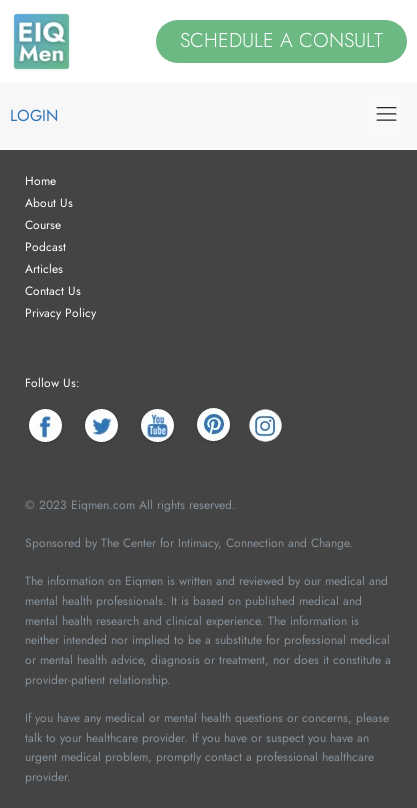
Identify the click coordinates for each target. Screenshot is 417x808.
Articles (44, 269)
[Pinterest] (213, 425)
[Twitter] (101, 425)
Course (43, 225)
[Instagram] (265, 425)
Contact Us (53, 291)
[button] (387, 116)
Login (34, 115)
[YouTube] (157, 425)
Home (40, 181)
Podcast (45, 247)
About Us (49, 203)
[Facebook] (45, 425)
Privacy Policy (60, 313)
